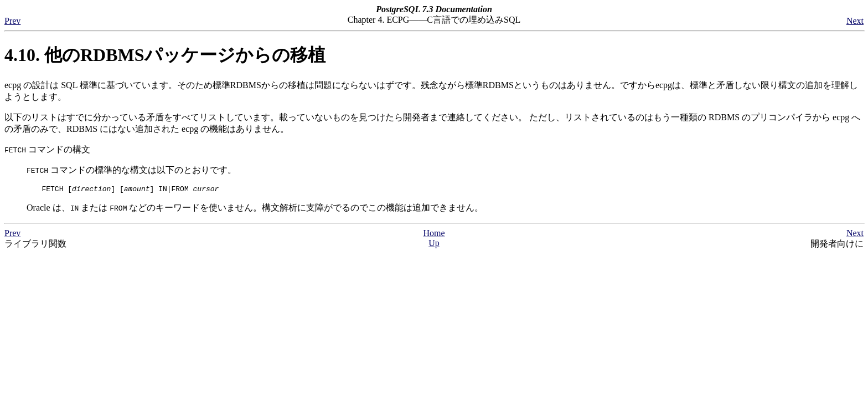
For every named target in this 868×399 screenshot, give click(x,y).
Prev (12, 21)
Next (855, 21)
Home (434, 235)
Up (434, 245)
